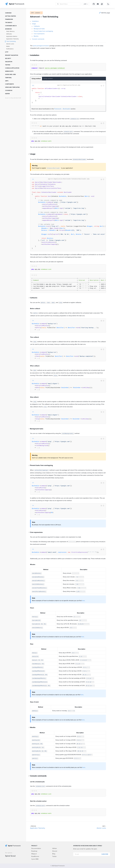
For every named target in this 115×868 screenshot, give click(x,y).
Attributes (9, 34)
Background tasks (39, 29)
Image (101, 86)
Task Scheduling (11, 41)
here (83, 601)
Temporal (8, 78)
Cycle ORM (35, 859)
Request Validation (12, 55)
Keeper (7, 94)
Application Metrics (12, 36)
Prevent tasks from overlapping (43, 31)
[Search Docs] (68, 4)
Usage (34, 24)
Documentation (36, 848)
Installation (35, 21)
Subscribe (105, 854)
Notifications (10, 49)
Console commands (38, 39)
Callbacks (37, 26)
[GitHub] (94, 4)
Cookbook (9, 91)
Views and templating (12, 87)
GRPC (7, 81)
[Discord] (98, 4)
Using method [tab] (36, 79)
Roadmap (34, 851)
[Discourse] (102, 4)
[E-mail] (92, 854)
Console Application (12, 68)
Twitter (54, 856)
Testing (8, 65)
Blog (54, 854)
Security (8, 59)
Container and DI (11, 26)
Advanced (8, 29)
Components (9, 84)
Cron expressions (39, 34)
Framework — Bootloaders (62, 109)
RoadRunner (35, 856)
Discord (55, 851)
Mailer (8, 46)
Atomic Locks (10, 44)
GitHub (54, 848)
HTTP (7, 52)
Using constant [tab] (48, 79)
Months (36, 36)
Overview (8, 13)
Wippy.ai (34, 854)
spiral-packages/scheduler (41, 46)
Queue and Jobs (10, 75)
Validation (9, 62)
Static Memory (10, 31)
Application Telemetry (12, 39)
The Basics (9, 23)
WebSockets (9, 71)
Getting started (11, 16)
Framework (9, 19)
